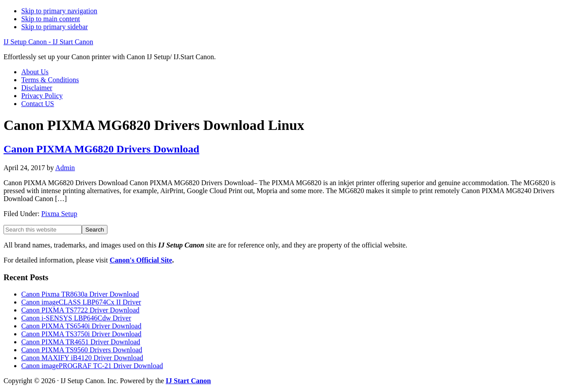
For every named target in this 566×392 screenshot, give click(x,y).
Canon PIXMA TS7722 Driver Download (80, 310)
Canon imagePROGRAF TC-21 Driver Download (92, 366)
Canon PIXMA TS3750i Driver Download (81, 334)
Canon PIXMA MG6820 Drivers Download (101, 149)
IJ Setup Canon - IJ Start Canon (48, 42)
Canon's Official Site (141, 260)
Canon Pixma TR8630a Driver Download (80, 294)
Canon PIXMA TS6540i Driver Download (81, 326)
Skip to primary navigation (59, 11)
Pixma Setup (59, 214)
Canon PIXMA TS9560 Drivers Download (82, 350)
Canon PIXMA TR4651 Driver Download (81, 342)
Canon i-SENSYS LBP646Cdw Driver (76, 318)
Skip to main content (51, 19)
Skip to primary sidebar (55, 27)
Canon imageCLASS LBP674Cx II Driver (81, 302)
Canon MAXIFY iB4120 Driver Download (82, 358)
